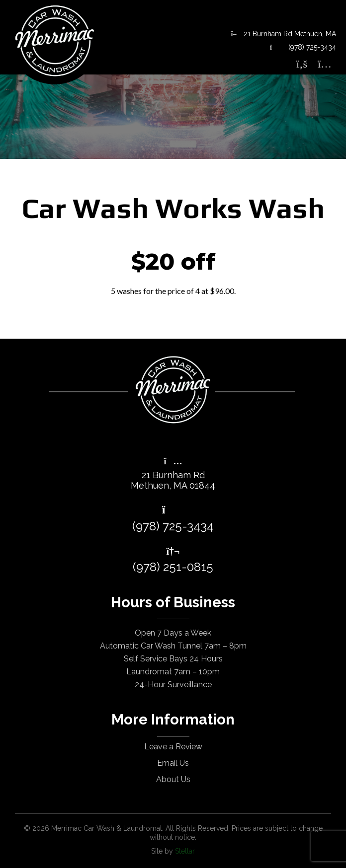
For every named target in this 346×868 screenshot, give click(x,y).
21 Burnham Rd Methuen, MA (284, 34)
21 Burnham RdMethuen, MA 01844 (173, 474)
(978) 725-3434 (303, 47)
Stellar (185, 851)
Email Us (173, 763)
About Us (173, 779)
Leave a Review (173, 747)
